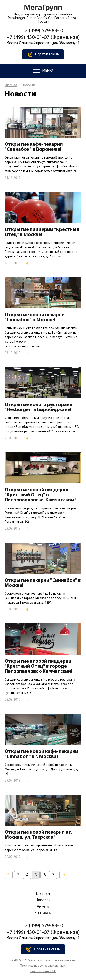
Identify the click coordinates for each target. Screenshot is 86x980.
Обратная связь (47, 54)
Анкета (43, 907)
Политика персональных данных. (43, 966)
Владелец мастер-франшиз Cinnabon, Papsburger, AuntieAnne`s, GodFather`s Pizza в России (43, 18)
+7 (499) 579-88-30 (43, 31)
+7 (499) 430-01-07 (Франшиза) (43, 38)
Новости (43, 900)
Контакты (43, 913)
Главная (11, 85)
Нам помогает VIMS (43, 972)
